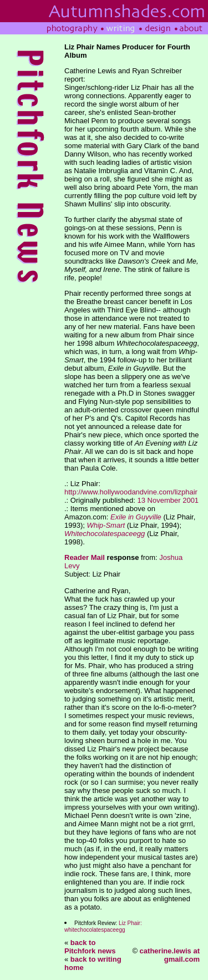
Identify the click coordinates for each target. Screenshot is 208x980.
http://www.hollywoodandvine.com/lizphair (131, 492)
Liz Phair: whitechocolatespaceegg (103, 926)
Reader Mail (85, 557)
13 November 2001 (168, 500)
